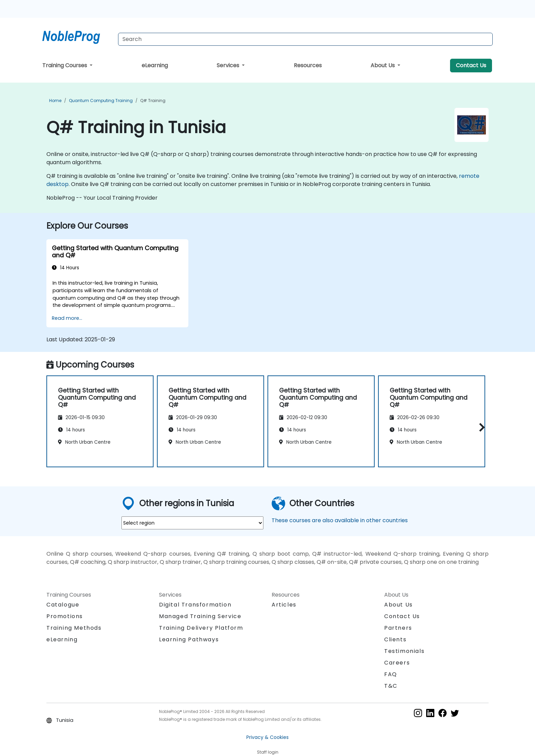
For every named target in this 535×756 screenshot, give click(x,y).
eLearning (155, 65)
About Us (383, 65)
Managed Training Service (200, 616)
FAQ (391, 674)
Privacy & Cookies (267, 737)
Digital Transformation (195, 605)
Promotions (65, 616)
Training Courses (65, 65)
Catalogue (63, 605)
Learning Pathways (189, 639)
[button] (480, 427)
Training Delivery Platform (201, 628)
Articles (284, 605)
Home (55, 101)
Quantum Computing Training (101, 101)
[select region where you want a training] (192, 523)
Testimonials (404, 651)
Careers (397, 663)
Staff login (268, 752)
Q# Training (153, 101)
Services (229, 65)
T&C (391, 686)
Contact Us (471, 65)
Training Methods (74, 628)
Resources (308, 65)
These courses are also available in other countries (340, 520)
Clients (395, 639)
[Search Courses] (305, 39)
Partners (398, 628)
